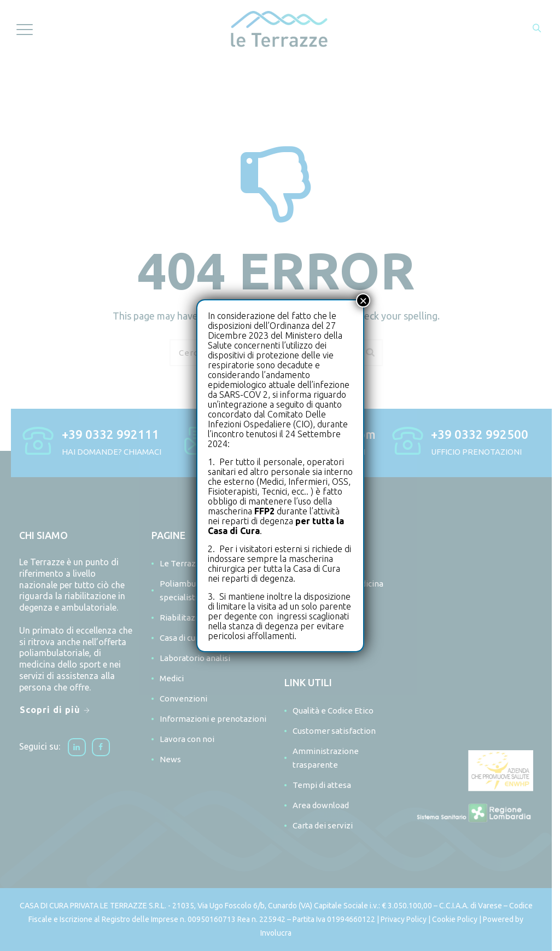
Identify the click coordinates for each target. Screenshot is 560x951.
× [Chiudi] (363, 300)
